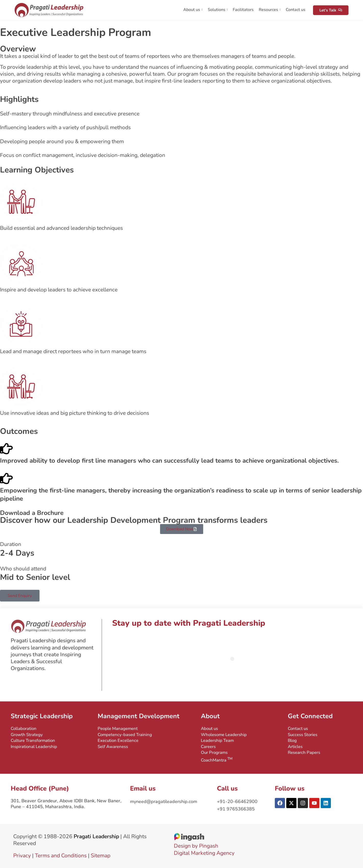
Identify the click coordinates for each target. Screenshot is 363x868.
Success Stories (303, 735)
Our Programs (214, 752)
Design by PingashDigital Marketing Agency (204, 846)
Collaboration (24, 729)
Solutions (218, 10)
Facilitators (243, 10)
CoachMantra (217, 760)
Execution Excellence (118, 740)
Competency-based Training (125, 735)
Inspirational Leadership (34, 747)
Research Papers (304, 752)
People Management (118, 729)
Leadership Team (217, 740)
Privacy (22, 856)
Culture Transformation (33, 740)
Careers (208, 747)
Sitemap (101, 856)
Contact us (296, 10)
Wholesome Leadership (224, 735)
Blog (292, 740)
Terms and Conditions (61, 856)
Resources (270, 10)
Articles (295, 747)
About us (193, 10)
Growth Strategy (27, 735)
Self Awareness (113, 747)
